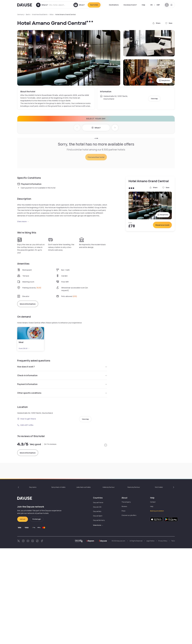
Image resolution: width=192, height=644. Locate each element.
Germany (21, 14)
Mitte (51, 14)
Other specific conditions (62, 441)
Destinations (114, 5)
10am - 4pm (132, 542)
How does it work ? (130, 5)
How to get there (27, 467)
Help (143, 5)
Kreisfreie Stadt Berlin (40, 14)
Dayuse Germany (99, 616)
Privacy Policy (163, 637)
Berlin (28, 14)
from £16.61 (24, 396)
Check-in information (62, 423)
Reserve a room (162, 273)
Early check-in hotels (58, 583)
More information (28, 352)
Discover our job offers (129, 611)
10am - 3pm (80, 542)
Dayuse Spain (98, 612)
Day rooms (33, 583)
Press (123, 607)
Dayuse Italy (97, 607)
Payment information (62, 432)
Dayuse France (98, 598)
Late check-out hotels (84, 583)
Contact (153, 598)
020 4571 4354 (25, 473)
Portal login (37, 615)
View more (23, 269)
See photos (164, 80)
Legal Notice (150, 637)
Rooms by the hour (134, 583)
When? (96, 128)
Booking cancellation (157, 607)
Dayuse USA (97, 603)
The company (126, 598)
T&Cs (173, 637)
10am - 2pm (25, 542)
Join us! (23, 615)
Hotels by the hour (109, 583)
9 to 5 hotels (159, 583)
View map (154, 99)
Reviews (124, 602)
